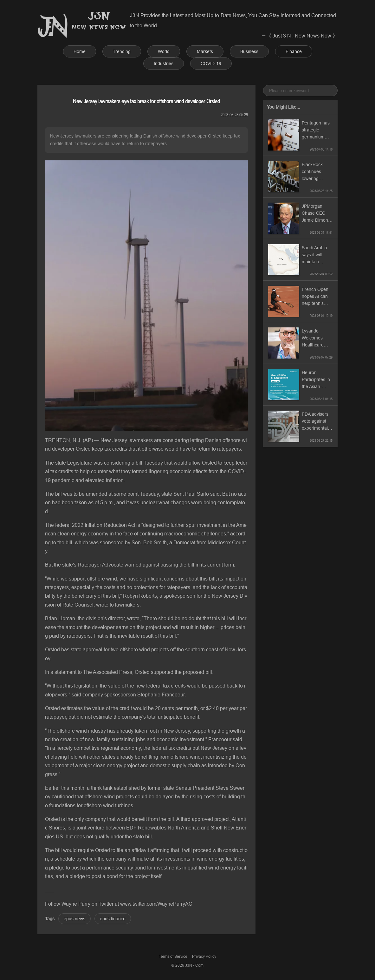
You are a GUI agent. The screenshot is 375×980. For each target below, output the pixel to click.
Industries (164, 64)
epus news (74, 919)
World (164, 51)
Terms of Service (173, 956)
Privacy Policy (204, 956)
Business (249, 51)
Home (80, 51)
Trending (122, 51)
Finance (294, 51)
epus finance (113, 919)
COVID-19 (211, 64)
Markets (205, 51)
